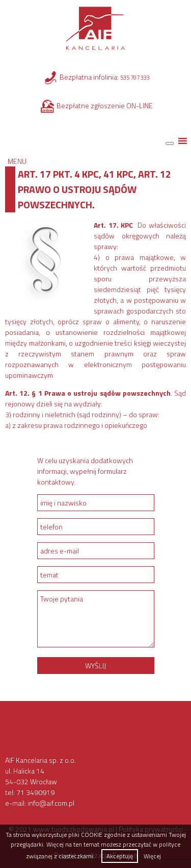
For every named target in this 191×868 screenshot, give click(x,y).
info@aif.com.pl (51, 803)
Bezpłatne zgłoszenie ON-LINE (105, 105)
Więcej (152, 856)
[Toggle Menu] (170, 143)
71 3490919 (35, 792)
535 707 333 (135, 78)
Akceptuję (120, 856)
